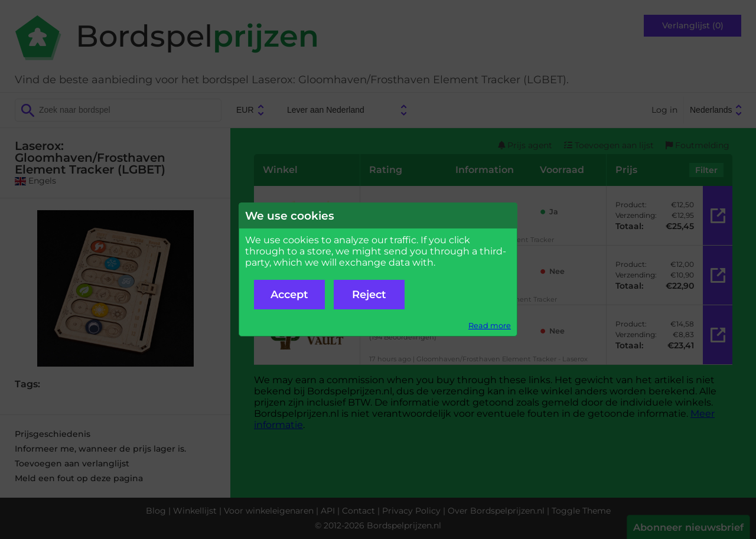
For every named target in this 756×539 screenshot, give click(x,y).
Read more (490, 326)
